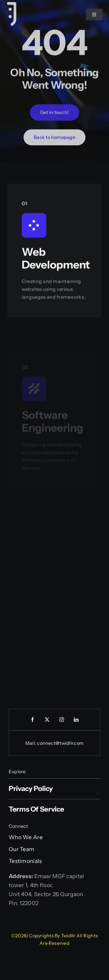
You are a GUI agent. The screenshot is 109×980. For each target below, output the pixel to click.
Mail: (31, 743)
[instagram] (62, 720)
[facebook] (33, 720)
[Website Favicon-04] (12, 5)
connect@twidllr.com (60, 743)
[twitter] (47, 720)
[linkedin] (76, 720)
